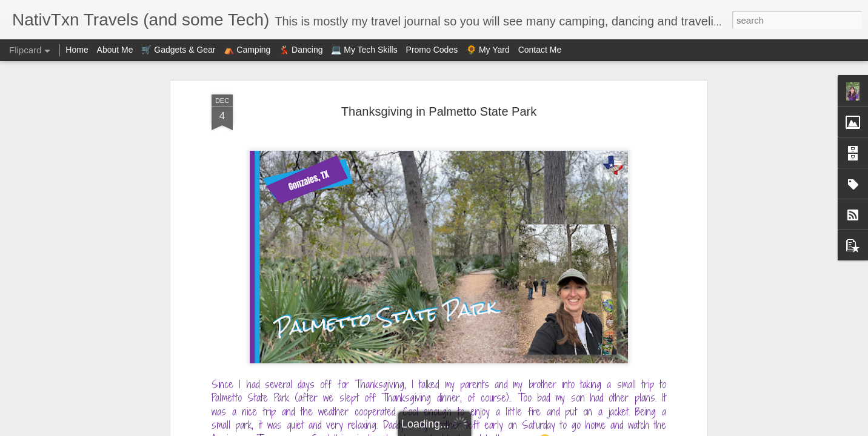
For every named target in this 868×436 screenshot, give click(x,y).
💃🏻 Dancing (301, 50)
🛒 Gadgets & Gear (178, 50)
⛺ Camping (247, 50)
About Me (115, 50)
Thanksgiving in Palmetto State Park (439, 111)
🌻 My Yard (488, 50)
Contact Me (540, 50)
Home (77, 50)
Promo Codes (432, 50)
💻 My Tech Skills (364, 50)
